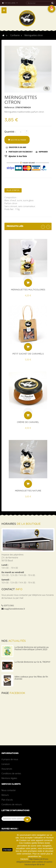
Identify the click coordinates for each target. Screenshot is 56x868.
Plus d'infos (13, 190)
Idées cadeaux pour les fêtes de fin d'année (31, 678)
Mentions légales (9, 778)
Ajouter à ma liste (17, 156)
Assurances (7, 769)
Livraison (6, 764)
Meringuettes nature (28, 491)
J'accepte (7, 850)
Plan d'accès (7, 800)
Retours (5, 795)
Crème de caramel (28, 422)
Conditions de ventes (11, 773)
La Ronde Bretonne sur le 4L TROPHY (32, 662)
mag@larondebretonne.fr (15, 609)
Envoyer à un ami (17, 147)
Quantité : (10, 132)
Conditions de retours (12, 804)
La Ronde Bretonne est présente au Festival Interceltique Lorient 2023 (32, 648)
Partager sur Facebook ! (21, 152)
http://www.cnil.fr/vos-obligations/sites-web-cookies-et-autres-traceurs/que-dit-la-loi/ (35, 862)
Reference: (10, 107)
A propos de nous (10, 759)
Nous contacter (9, 790)
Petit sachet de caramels (28, 354)
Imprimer (43, 152)
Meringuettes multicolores (28, 290)
